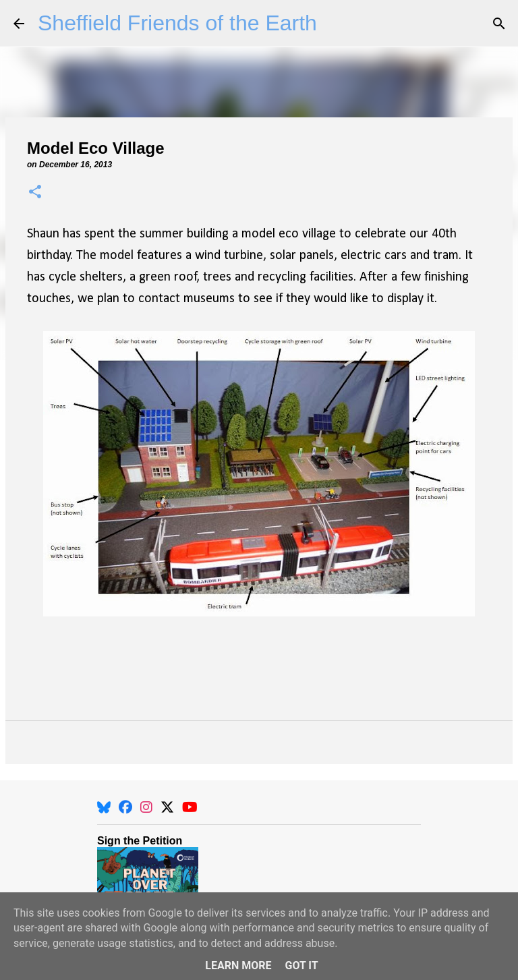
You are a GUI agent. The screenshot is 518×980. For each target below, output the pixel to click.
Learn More (238, 965)
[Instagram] (146, 807)
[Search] (499, 24)
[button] (35, 193)
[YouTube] (190, 807)
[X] (167, 807)
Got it (301, 965)
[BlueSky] (104, 807)
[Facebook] (125, 807)
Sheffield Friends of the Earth (177, 23)
